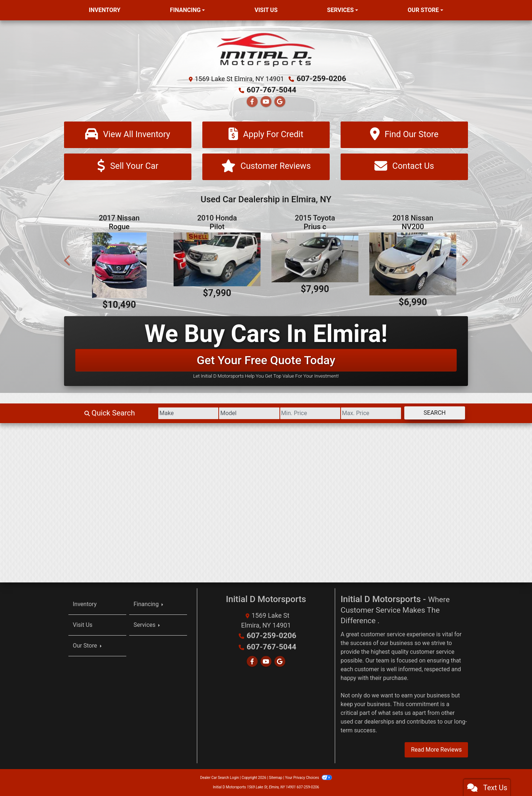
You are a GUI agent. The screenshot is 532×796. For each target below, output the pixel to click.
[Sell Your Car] (128, 166)
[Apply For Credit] (266, 134)
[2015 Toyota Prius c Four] (315, 257)
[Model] (224, 413)
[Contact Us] (404, 166)
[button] (68, 260)
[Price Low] (292, 413)
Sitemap (276, 778)
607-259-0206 (321, 79)
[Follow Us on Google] (280, 101)
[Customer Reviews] (266, 166)
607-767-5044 (272, 89)
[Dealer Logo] (266, 49)
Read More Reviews (436, 750)
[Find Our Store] (404, 134)
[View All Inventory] (128, 134)
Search (431, 413)
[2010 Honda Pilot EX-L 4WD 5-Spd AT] (217, 259)
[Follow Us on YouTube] (266, 101)
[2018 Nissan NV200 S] (413, 264)
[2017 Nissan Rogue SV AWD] (119, 265)
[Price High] (360, 413)
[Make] (157, 413)
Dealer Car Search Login (220, 778)
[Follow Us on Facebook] (252, 101)
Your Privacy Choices (308, 778)
